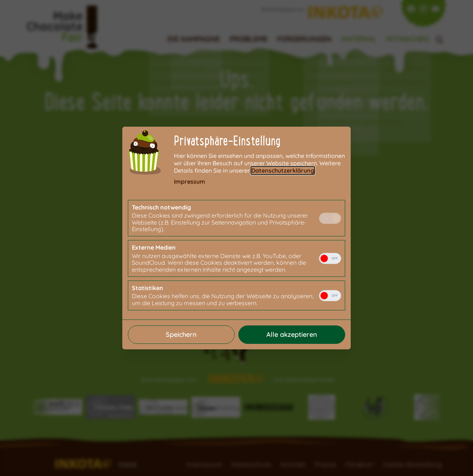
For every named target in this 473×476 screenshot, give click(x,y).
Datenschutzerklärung (283, 170)
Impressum (190, 181)
